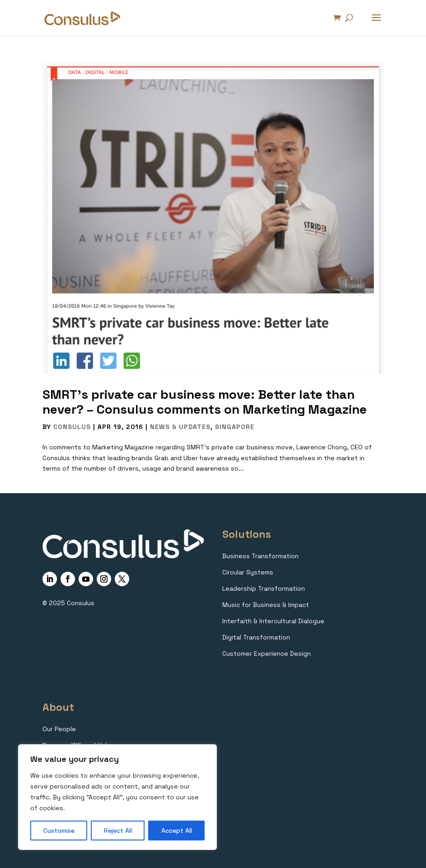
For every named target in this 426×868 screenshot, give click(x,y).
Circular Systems (248, 572)
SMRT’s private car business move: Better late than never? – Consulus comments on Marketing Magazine (205, 402)
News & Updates (180, 427)
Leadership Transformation (264, 588)
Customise (59, 831)
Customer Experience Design (267, 653)
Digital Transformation (256, 637)
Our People (59, 729)
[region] (117, 797)
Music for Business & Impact (266, 605)
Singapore (235, 427)
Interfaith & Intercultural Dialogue (273, 621)
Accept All (177, 831)
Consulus (72, 427)
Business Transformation (260, 556)
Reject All (118, 831)
